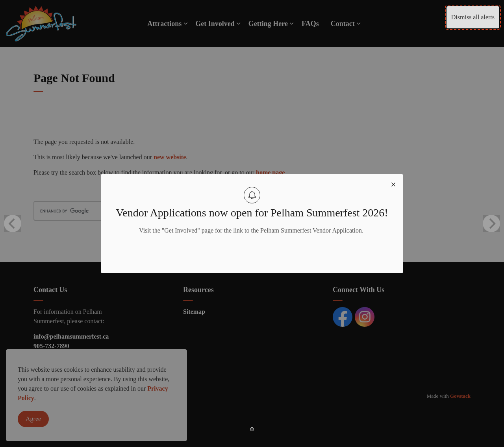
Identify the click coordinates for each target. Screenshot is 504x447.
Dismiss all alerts (473, 17)
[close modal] (393, 184)
